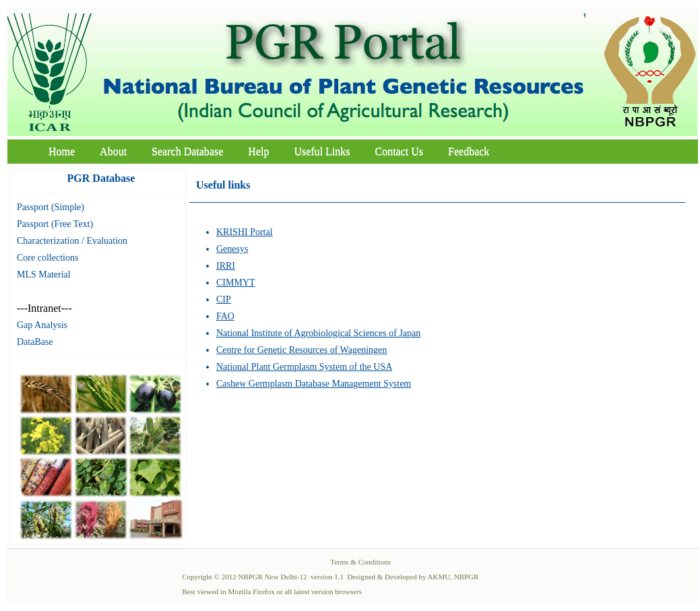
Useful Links (322, 151)
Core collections (47, 258)
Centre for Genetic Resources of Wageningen (301, 350)
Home (62, 151)
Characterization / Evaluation (72, 241)
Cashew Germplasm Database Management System (314, 384)
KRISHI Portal (245, 232)
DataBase (35, 342)
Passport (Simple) (51, 207)
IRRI (226, 266)
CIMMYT (236, 283)
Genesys (232, 249)
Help (258, 151)
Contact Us (400, 151)
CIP (224, 299)
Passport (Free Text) (55, 224)
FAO (225, 316)
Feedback (469, 151)
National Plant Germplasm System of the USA (304, 367)
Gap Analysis (42, 325)
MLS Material (44, 275)
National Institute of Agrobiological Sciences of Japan (318, 333)
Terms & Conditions (360, 562)
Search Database (187, 151)
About (113, 151)
